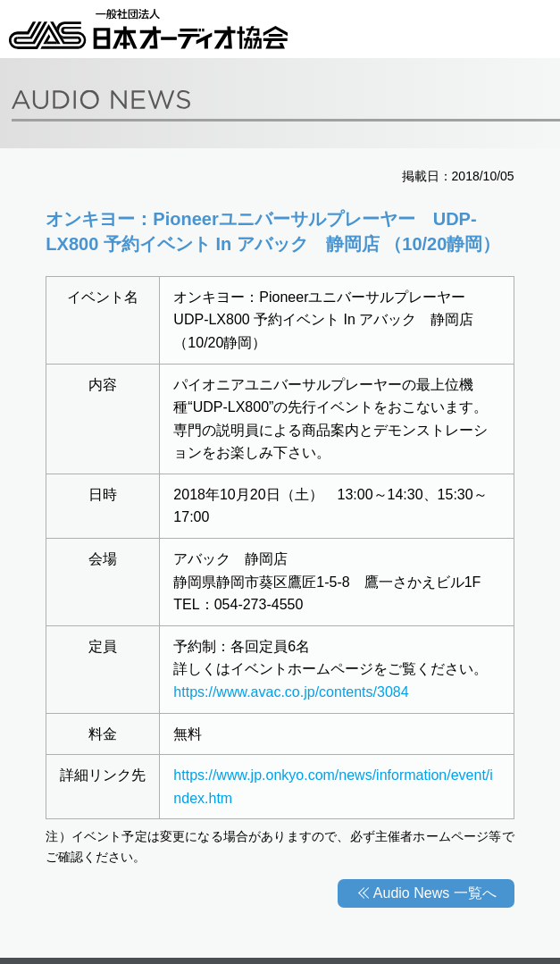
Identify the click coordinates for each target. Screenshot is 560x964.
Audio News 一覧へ (435, 893)
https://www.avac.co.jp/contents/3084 (291, 692)
